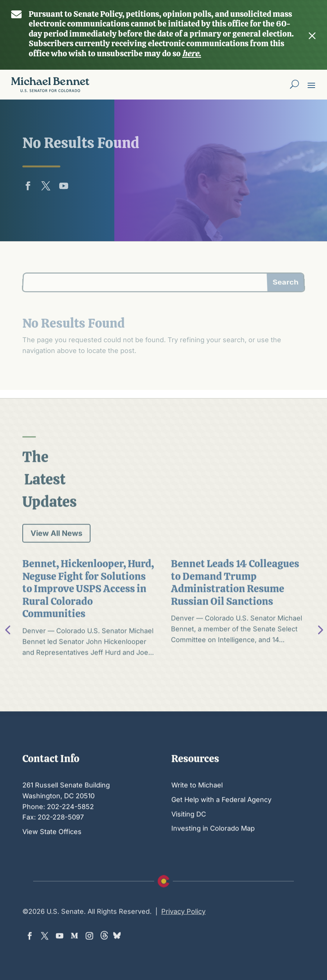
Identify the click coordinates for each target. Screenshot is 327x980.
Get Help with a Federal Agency (221, 822)
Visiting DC (189, 836)
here (191, 43)
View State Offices (52, 854)
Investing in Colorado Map (213, 850)
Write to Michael (197, 807)
